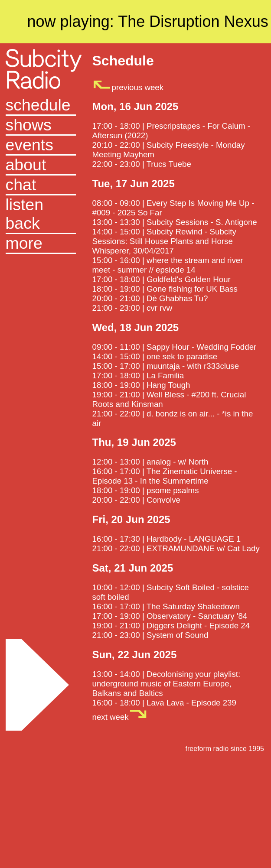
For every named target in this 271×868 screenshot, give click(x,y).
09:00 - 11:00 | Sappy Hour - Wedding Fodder (175, 347)
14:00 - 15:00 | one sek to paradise (155, 356)
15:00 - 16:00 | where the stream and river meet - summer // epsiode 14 (168, 265)
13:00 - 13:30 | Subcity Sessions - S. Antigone (175, 222)
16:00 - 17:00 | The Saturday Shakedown (166, 606)
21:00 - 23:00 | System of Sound (150, 635)
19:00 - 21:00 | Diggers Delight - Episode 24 (171, 626)
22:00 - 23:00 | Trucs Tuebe (142, 164)
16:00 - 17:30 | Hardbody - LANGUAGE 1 (167, 539)
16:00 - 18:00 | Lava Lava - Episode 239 (164, 703)
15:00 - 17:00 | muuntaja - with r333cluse (166, 366)
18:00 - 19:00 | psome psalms (146, 490)
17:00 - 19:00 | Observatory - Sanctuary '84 (170, 616)
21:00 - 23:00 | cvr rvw (132, 308)
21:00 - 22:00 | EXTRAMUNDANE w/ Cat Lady (176, 548)
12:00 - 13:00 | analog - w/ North (150, 462)
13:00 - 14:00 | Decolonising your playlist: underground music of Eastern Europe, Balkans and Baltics (167, 684)
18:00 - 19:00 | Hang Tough (141, 385)
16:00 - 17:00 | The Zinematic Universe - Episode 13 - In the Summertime (165, 476)
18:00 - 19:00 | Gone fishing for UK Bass (165, 289)
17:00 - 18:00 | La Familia (138, 375)
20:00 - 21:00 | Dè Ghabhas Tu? (150, 298)
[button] (41, 244)
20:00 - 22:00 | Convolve (136, 500)
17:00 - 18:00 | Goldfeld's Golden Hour (162, 279)
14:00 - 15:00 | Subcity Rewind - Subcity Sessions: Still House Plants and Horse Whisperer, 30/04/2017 (164, 241)
